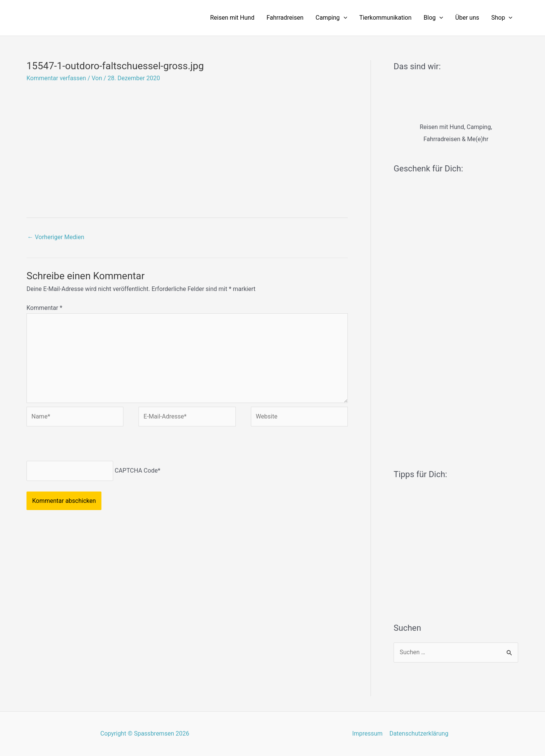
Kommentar (44, 308)
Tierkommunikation (385, 18)
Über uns (467, 18)
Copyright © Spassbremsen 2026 (145, 733)
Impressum (368, 733)
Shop (502, 18)
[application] (344, 18)
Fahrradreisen (285, 18)
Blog (433, 18)
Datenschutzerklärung (419, 733)
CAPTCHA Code (136, 471)
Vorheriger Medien (56, 237)
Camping (331, 18)
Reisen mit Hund (232, 18)
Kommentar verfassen (56, 78)
